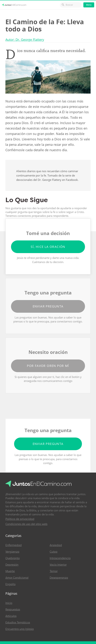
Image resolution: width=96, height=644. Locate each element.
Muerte (10, 571)
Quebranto (13, 558)
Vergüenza (12, 552)
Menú (89, 5)
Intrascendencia (60, 558)
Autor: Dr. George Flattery (25, 40)
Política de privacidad (20, 519)
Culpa (54, 552)
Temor (54, 571)
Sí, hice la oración (48, 247)
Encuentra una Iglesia (20, 629)
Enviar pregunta (48, 306)
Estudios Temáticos (18, 623)
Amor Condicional (17, 578)
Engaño (10, 584)
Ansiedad (56, 545)
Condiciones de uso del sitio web (26, 524)
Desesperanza (59, 578)
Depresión (12, 565)
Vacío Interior (58, 565)
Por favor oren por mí (48, 366)
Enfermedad (14, 545)
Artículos (11, 616)
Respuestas (13, 609)
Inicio (9, 603)
